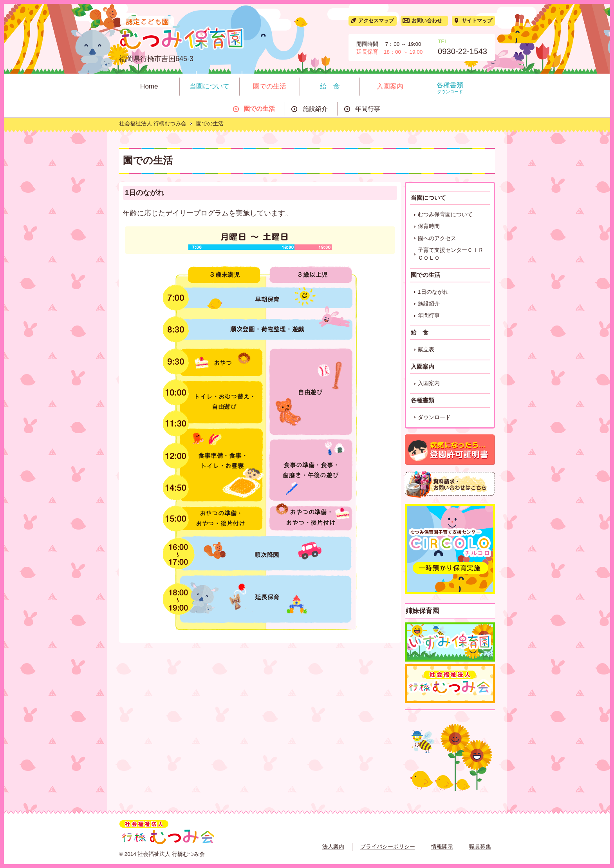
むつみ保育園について (445, 214)
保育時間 (429, 226)
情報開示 (442, 847)
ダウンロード (434, 417)
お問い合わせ (427, 21)
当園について (209, 86)
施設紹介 (315, 109)
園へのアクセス (437, 238)
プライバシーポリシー (388, 847)
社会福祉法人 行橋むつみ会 (153, 124)
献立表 (426, 350)
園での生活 (270, 86)
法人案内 (333, 847)
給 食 (330, 86)
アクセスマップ (376, 21)
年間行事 (368, 109)
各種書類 (450, 88)
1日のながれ (433, 292)
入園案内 (390, 86)
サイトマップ (477, 21)
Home (149, 86)
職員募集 (480, 847)
